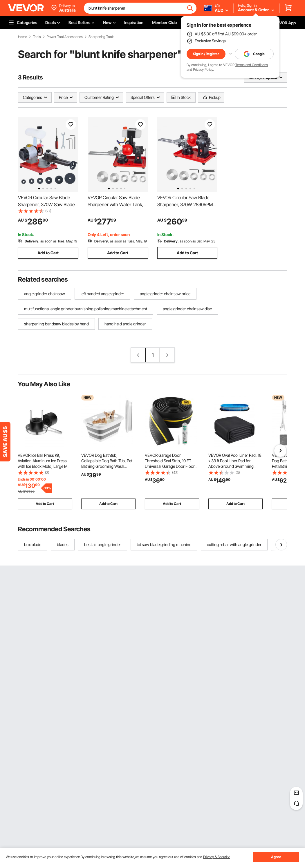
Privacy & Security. (217, 857)
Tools (37, 37)
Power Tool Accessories (65, 37)
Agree (276, 857)
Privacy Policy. (203, 69)
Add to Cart (48, 253)
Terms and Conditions (252, 65)
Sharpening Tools (101, 37)
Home (22, 37)
